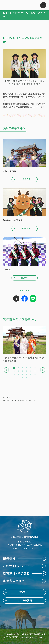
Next (43, 370)
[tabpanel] (24, 344)
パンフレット (25, 592)
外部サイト (26, 228)
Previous (6, 370)
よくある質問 (25, 600)
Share (25, 299)
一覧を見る (26, 179)
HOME (7, 397)
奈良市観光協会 (20, 5)
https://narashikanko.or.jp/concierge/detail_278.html (24, 344)
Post (16, 299)
